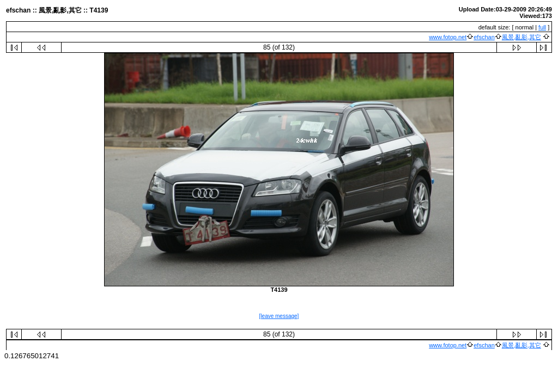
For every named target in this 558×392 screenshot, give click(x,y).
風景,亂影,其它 (521, 37)
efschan (484, 37)
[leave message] (279, 316)
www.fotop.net (448, 37)
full (542, 27)
